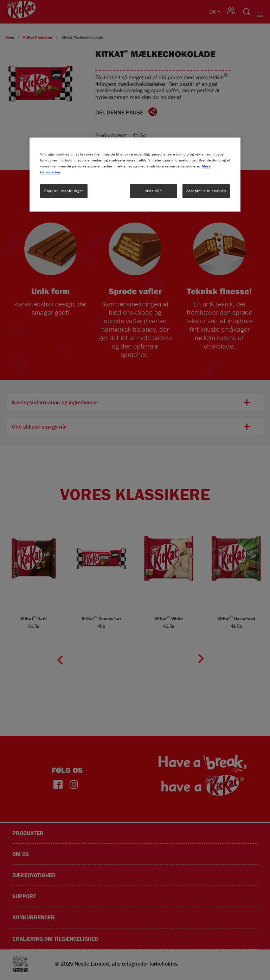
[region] (135, 174)
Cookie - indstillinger (64, 191)
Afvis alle (153, 191)
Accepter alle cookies (206, 191)
